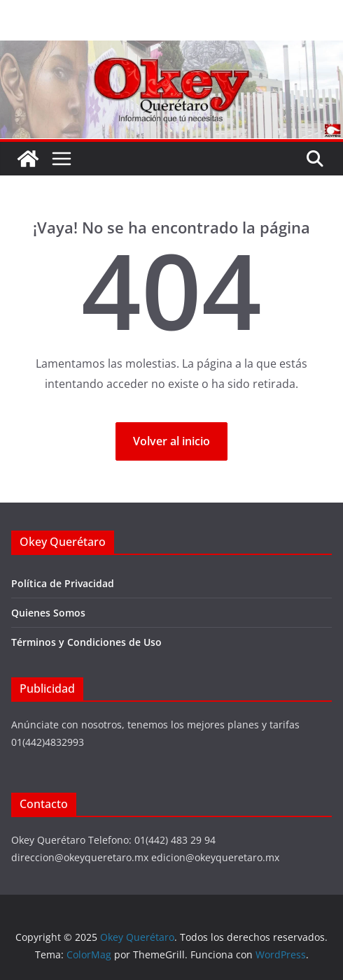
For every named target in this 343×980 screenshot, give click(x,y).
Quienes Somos (48, 613)
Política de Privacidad (63, 583)
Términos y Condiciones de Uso (86, 642)
